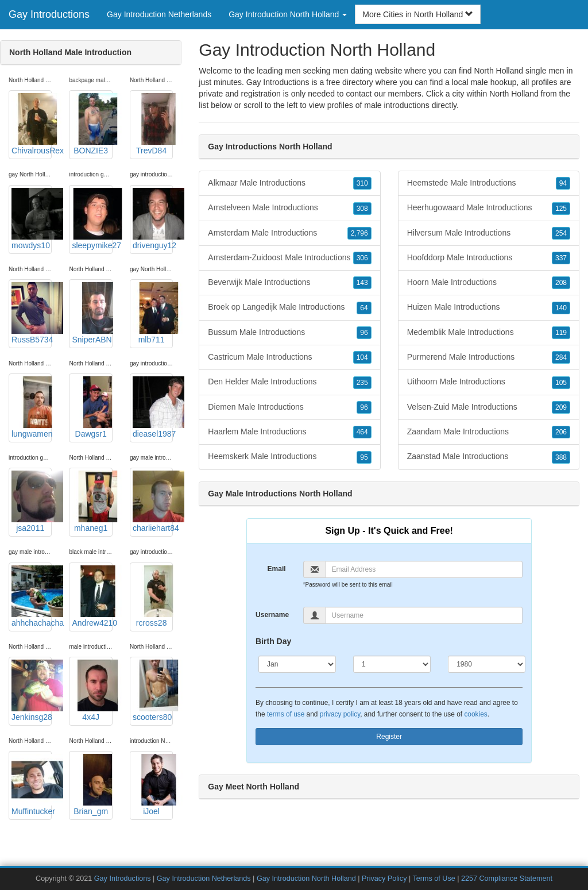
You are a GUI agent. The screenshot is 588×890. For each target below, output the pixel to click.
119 (561, 333)
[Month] (297, 664)
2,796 (359, 233)
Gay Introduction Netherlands (159, 14)
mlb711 (153, 313)
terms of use (286, 714)
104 (362, 357)
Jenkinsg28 (32, 691)
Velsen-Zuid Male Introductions (489, 407)
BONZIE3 (92, 124)
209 (561, 407)
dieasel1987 (153, 407)
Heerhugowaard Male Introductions (489, 208)
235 (362, 383)
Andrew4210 (92, 596)
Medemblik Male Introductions (489, 333)
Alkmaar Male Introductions (289, 183)
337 (561, 258)
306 (362, 258)
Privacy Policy (384, 879)
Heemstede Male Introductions (489, 183)
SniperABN (92, 313)
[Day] (392, 664)
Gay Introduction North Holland (306, 879)
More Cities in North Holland (418, 14)
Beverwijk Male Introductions (289, 283)
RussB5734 (32, 313)
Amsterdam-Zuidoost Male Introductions (289, 258)
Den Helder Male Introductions (289, 382)
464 (362, 432)
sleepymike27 (92, 219)
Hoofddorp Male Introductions (489, 258)
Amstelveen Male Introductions (289, 208)
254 (561, 233)
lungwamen (32, 407)
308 (362, 209)
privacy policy (340, 714)
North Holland (514, 94)
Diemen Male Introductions (289, 407)
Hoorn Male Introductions (489, 283)
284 (561, 357)
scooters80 (153, 691)
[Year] (487, 664)
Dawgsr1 (92, 407)
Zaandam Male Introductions (489, 432)
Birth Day (273, 641)
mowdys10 (32, 219)
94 (563, 183)
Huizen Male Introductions (489, 307)
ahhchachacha (32, 596)
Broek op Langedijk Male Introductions (289, 307)
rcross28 (153, 596)
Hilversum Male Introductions (489, 233)
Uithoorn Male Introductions (489, 382)
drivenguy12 (153, 219)
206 (561, 432)
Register (389, 737)
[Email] (424, 569)
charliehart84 (153, 502)
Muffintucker (32, 785)
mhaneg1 (92, 502)
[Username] (424, 615)
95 (364, 457)
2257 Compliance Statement (507, 879)
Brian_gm (92, 785)
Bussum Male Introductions (289, 333)
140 (561, 308)
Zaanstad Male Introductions (489, 457)
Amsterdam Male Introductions (289, 233)
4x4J (92, 691)
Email (277, 569)
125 (561, 209)
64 (364, 308)
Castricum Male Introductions (289, 357)
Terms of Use (434, 879)
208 (561, 283)
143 (362, 283)
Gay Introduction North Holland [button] (288, 14)
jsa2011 (32, 502)
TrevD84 (153, 124)
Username (272, 615)
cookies (475, 714)
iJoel (153, 785)
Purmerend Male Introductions (489, 357)
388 (561, 457)
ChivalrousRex (32, 124)
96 (364, 333)
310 (362, 183)
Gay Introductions (49, 14)
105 (561, 383)
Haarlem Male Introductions (289, 432)
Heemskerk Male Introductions (289, 457)
